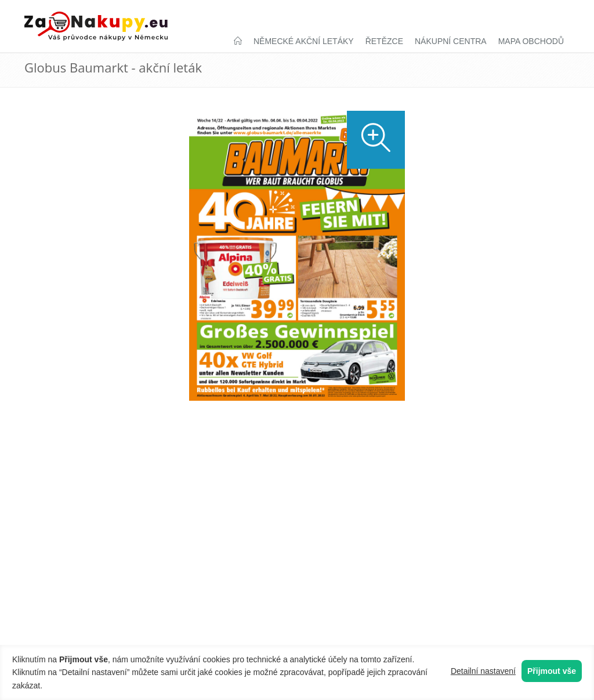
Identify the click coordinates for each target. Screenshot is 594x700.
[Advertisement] (297, 454)
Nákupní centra (451, 41)
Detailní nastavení (483, 671)
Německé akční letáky (304, 41)
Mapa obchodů (531, 41)
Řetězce (384, 41)
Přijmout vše (552, 671)
